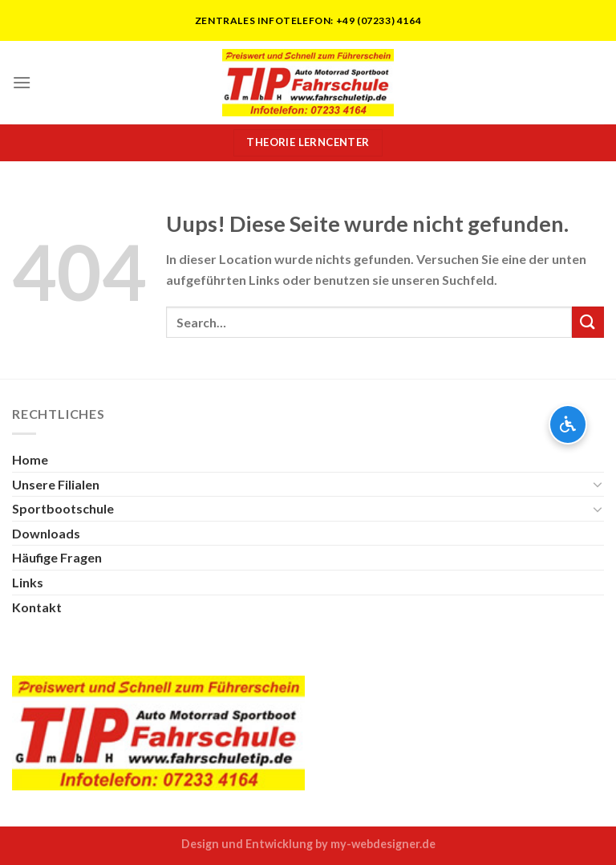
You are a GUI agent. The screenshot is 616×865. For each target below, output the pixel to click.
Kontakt (37, 607)
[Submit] (588, 322)
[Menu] (22, 82)
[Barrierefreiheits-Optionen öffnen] (568, 424)
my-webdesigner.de (383, 844)
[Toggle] (598, 484)
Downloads (46, 533)
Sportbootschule (63, 508)
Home (30, 459)
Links (28, 582)
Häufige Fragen (57, 557)
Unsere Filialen (56, 484)
